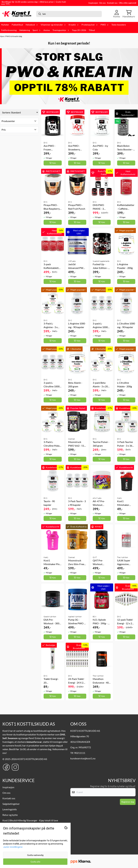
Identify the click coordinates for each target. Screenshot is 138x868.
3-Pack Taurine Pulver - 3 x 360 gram (125, 444)
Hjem (2, 36)
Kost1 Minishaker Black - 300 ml (124, 503)
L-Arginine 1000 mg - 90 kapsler (77, 325)
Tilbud (92, 30)
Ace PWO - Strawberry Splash (74, 148)
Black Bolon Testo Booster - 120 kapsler (125, 148)
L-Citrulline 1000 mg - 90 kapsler (126, 325)
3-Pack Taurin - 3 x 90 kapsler (77, 503)
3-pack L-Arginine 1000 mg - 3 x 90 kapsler (100, 325)
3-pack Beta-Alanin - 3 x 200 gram (101, 385)
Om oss (102, 3)
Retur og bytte (10, 815)
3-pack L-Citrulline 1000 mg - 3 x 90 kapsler (52, 385)
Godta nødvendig (35, 855)
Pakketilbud (17, 25)
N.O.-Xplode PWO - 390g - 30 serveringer (102, 622)
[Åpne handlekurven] (129, 14)
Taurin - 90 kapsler (49, 503)
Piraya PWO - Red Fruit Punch (77, 207)
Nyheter (5, 25)
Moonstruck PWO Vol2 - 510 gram (77, 444)
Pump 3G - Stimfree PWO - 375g (77, 622)
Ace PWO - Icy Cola (100, 148)
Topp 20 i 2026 (79, 30)
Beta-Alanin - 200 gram (75, 385)
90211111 (80, 753)
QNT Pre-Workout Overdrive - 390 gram (101, 562)
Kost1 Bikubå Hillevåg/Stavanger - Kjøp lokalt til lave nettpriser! (30, 822)
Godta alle (35, 862)
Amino (47, 30)
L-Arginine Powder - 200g (125, 266)
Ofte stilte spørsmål (127, 3)
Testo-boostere (119, 25)
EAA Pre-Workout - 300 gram (51, 622)
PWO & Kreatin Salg (14, 36)
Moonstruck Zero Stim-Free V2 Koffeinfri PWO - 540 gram (77, 562)
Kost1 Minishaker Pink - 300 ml (52, 562)
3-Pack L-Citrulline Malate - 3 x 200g (53, 444)
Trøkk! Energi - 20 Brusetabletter (51, 681)
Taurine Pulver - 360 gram (101, 444)
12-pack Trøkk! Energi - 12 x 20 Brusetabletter (125, 622)
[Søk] (69, 14)
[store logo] (18, 14)
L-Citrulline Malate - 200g (124, 385)
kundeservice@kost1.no (83, 758)
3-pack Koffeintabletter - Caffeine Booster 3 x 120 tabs (52, 266)
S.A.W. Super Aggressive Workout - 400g (126, 562)
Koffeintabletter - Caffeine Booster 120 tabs (126, 207)
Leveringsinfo (10, 809)
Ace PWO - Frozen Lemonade (50, 148)
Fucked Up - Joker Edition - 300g (100, 266)
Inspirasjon (93, 3)
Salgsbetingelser (11, 804)
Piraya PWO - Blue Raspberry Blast (52, 207)
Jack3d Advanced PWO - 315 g (77, 266)
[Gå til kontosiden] (117, 14)
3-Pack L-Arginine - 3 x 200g (51, 325)
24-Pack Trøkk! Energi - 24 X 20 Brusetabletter (76, 681)
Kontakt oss (112, 3)
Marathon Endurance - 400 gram (101, 681)
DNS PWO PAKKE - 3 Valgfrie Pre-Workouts (99, 207)
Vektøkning (25, 30)
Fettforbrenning (9, 30)
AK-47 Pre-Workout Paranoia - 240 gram (100, 503)
